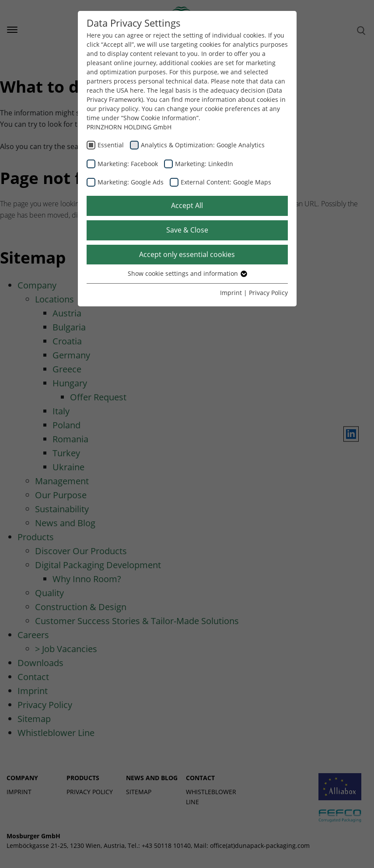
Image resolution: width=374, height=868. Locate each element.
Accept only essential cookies (187, 254)
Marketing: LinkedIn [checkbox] (204, 164)
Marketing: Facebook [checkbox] (128, 164)
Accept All (187, 205)
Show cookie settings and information (187, 273)
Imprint (231, 293)
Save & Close (187, 230)
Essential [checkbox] (111, 145)
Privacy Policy (268, 293)
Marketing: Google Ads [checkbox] (131, 182)
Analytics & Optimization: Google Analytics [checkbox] (203, 145)
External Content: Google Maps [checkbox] (226, 182)
